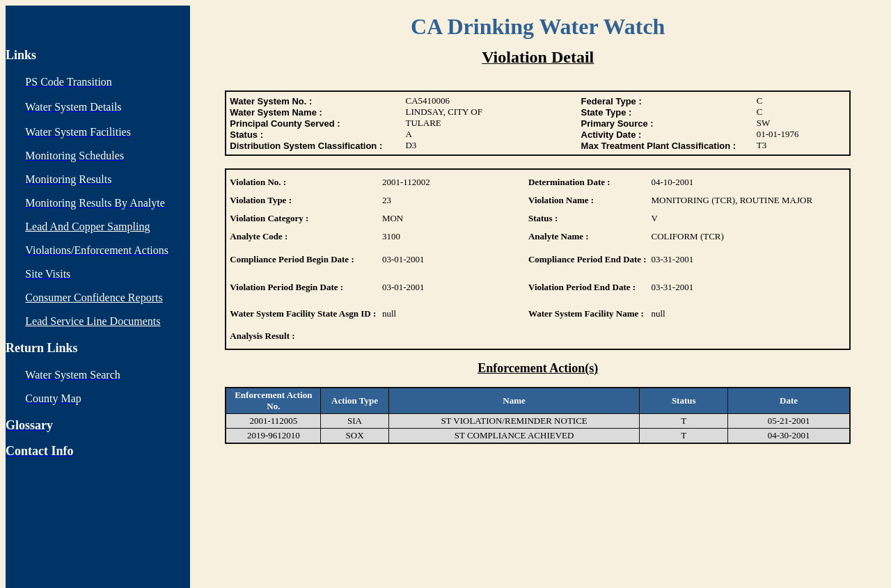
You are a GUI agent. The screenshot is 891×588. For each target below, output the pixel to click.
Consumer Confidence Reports (94, 297)
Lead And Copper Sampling (87, 227)
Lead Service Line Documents (93, 321)
